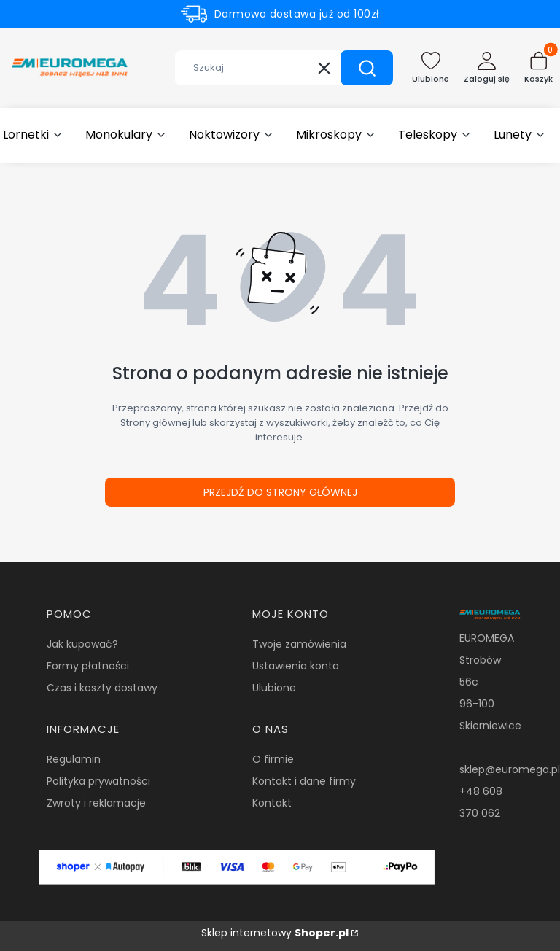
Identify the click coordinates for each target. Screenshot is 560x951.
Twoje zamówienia (299, 644)
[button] (367, 68)
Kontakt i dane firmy (304, 781)
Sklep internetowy (275, 933)
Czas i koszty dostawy (102, 688)
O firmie (273, 759)
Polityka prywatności (98, 781)
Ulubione (274, 688)
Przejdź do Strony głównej (280, 492)
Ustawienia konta (296, 666)
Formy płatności (88, 666)
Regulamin (74, 759)
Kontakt (272, 803)
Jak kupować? (82, 644)
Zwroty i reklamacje (96, 803)
